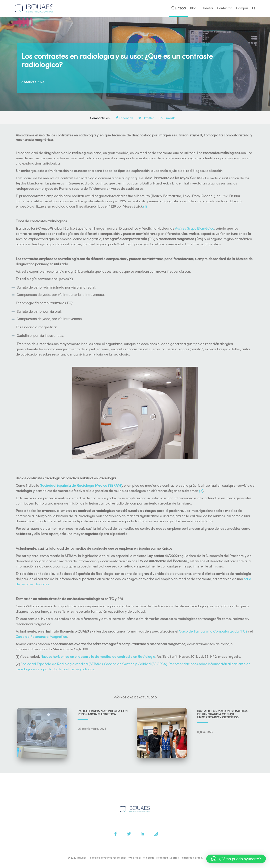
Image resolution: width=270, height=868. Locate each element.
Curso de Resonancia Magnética (42, 637)
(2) (201, 491)
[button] (236, 859)
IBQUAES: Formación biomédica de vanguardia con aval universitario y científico (222, 714)
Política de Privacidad (155, 858)
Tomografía (203, 632)
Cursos (178, 8)
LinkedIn (167, 118)
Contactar (224, 8)
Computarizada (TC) (230, 632)
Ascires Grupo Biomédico (195, 229)
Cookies (174, 858)
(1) (145, 207)
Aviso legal (134, 858)
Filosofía (207, 8)
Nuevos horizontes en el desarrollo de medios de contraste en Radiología (98, 657)
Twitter (146, 118)
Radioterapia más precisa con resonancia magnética (103, 713)
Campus (242, 8)
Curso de (186, 632)
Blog (193, 8)
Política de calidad (191, 858)
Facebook (124, 118)
